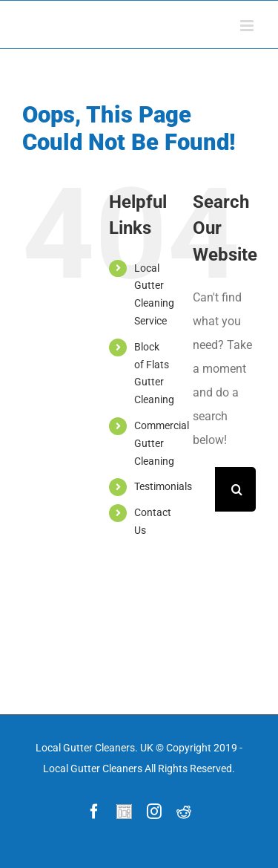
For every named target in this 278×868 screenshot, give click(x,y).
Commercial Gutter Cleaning (162, 443)
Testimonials (163, 486)
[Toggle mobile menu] (248, 26)
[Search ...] (204, 489)
